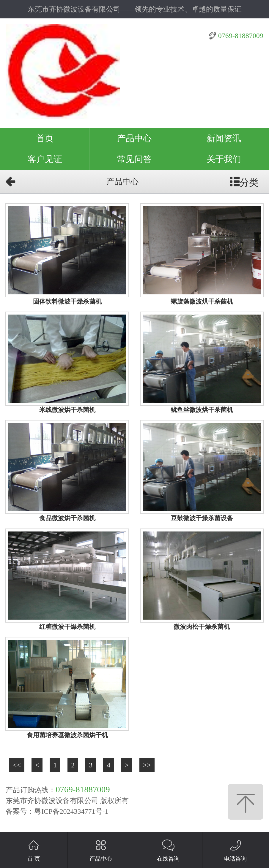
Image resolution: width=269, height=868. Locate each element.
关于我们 (224, 159)
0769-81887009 (241, 36)
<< (17, 765)
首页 (45, 138)
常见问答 (134, 159)
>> (147, 765)
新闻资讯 (224, 138)
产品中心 (134, 138)
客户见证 (45, 159)
